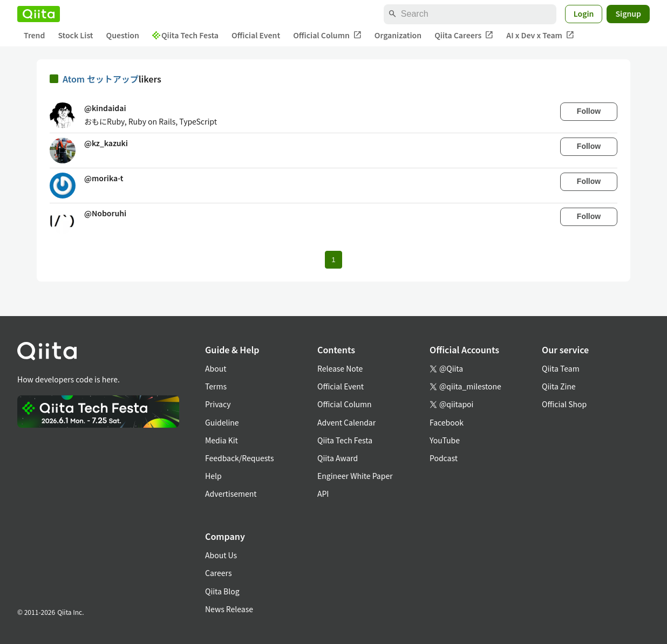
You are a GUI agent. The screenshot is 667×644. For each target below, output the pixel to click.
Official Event (256, 35)
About (216, 368)
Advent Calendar (346, 422)
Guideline (222, 422)
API (323, 494)
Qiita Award (338, 458)
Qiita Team (561, 368)
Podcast (444, 458)
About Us (221, 555)
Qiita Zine (559, 386)
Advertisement (231, 494)
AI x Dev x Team (540, 35)
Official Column (327, 35)
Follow (589, 111)
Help (213, 476)
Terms (216, 386)
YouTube (445, 440)
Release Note (340, 368)
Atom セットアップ (101, 79)
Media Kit (222, 440)
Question (123, 35)
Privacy (218, 404)
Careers (218, 573)
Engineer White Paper (355, 476)
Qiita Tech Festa (185, 35)
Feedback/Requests (240, 458)
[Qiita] (39, 14)
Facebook (447, 422)
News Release (229, 609)
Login (584, 13)
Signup (628, 13)
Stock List (75, 35)
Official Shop (564, 404)
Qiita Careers (464, 35)
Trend (34, 35)
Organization (398, 35)
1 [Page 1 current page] (333, 260)
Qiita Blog (222, 591)
